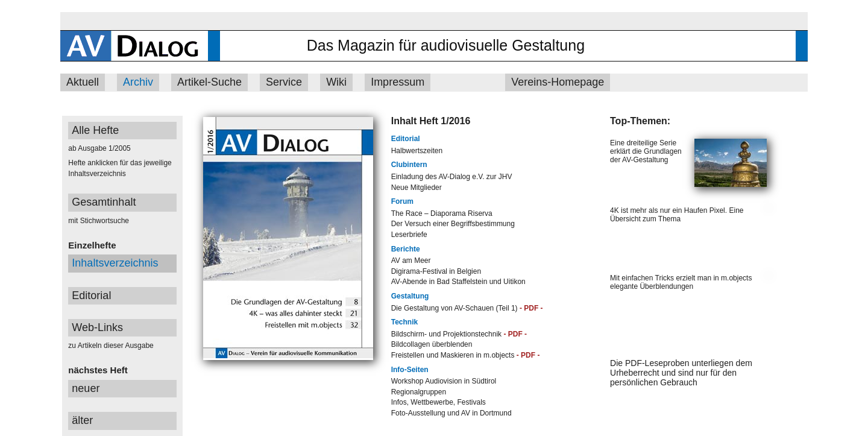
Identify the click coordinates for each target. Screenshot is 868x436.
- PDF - (531, 308)
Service (284, 82)
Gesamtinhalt (104, 202)
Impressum (398, 82)
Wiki (336, 82)
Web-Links (97, 327)
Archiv (138, 82)
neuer (86, 388)
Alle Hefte (95, 130)
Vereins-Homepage (558, 82)
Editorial (91, 295)
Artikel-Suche (209, 82)
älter (82, 420)
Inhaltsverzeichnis (115, 263)
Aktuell (83, 82)
